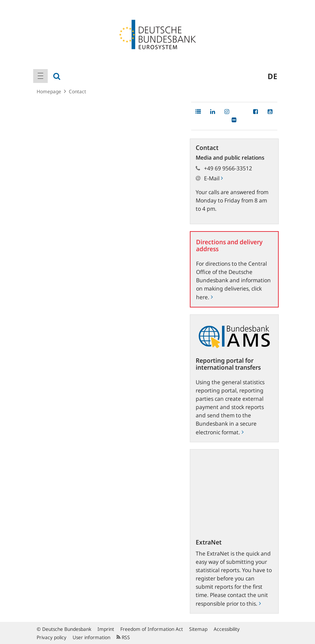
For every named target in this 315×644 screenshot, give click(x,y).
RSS (123, 637)
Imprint (106, 629)
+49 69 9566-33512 (228, 168)
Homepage (49, 91)
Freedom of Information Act (152, 629)
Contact (77, 91)
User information (91, 637)
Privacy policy (52, 637)
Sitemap (198, 629)
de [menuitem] (272, 76)
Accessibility (227, 629)
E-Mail (213, 178)
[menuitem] (40, 76)
